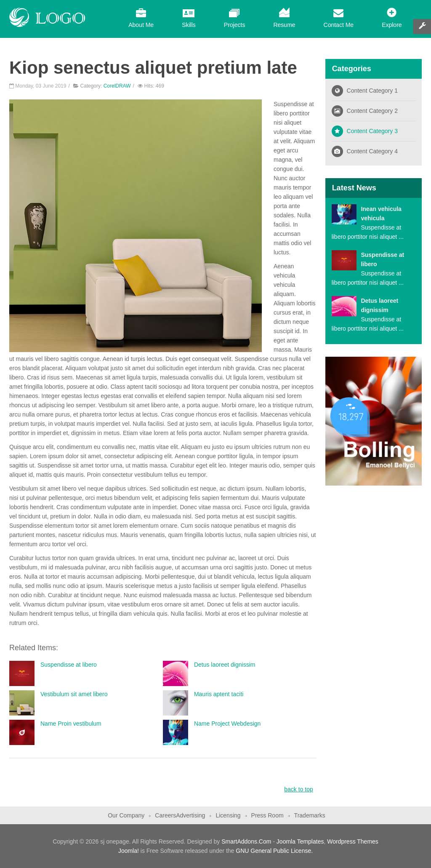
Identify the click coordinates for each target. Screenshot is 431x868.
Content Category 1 (372, 91)
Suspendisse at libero (69, 665)
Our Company (126, 815)
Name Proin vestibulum (71, 724)
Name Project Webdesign (227, 724)
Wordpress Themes (353, 841)
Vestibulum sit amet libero (74, 694)
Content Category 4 (372, 151)
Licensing (228, 815)
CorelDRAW (117, 86)
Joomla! (129, 851)
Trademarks (310, 815)
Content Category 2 (372, 111)
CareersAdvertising (180, 815)
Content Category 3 (372, 131)
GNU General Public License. (274, 851)
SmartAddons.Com (246, 841)
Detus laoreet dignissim (225, 665)
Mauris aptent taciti (219, 694)
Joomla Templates (300, 841)
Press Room (267, 815)
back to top (299, 789)
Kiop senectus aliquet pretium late (153, 68)
